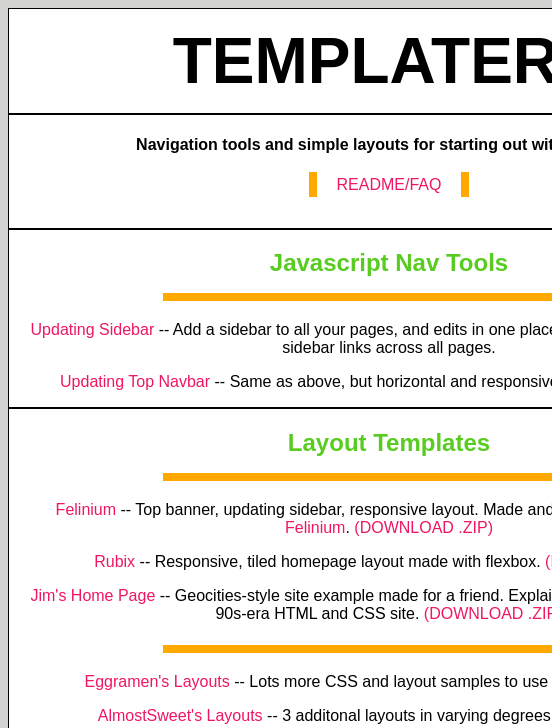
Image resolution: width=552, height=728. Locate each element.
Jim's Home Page (92, 595)
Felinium (86, 509)
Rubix (114, 561)
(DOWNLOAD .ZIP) (423, 527)
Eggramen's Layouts (156, 681)
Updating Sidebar (93, 329)
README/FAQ (389, 184)
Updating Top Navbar (135, 381)
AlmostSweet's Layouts (180, 715)
